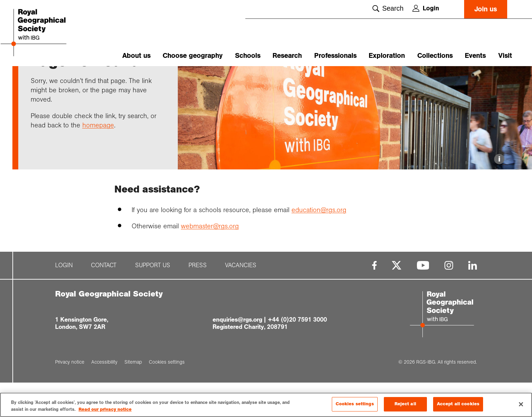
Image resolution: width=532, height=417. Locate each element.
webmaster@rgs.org (210, 261)
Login (426, 8)
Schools (248, 56)
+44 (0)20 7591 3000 (297, 354)
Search (388, 8)
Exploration (387, 56)
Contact (104, 300)
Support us (153, 300)
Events (475, 56)
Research (287, 56)
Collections (435, 56)
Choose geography (193, 56)
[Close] (521, 405)
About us (136, 56)
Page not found (106, 78)
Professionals (335, 56)
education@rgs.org (319, 244)
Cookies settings (355, 405)
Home (37, 78)
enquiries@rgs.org (237, 354)
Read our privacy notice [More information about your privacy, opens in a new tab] (105, 410)
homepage (98, 159)
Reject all (405, 405)
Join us (486, 9)
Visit (505, 56)
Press (198, 300)
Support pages (66, 78)
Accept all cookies (458, 405)
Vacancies (241, 300)
